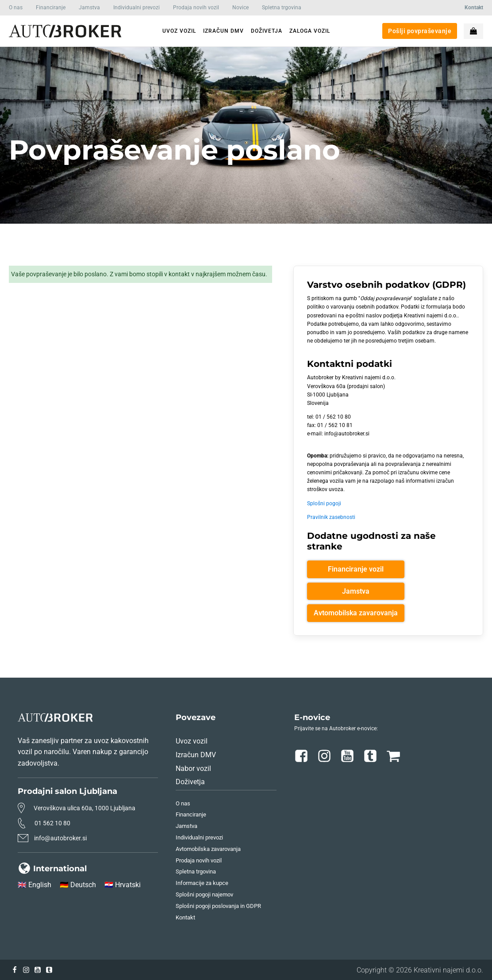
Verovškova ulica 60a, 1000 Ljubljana (85, 808)
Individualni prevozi (136, 8)
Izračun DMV (196, 755)
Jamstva (89, 8)
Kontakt (185, 917)
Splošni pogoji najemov (204, 894)
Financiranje (51, 8)
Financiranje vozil (356, 569)
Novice (240, 8)
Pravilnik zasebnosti (331, 517)
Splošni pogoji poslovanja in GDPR (218, 906)
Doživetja (190, 782)
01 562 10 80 (52, 823)
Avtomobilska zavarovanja (356, 613)
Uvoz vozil (192, 741)
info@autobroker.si (60, 838)
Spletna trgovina (282, 8)
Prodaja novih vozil (196, 8)
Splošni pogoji (324, 503)
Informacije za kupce (202, 883)
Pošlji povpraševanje (420, 31)
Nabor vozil (193, 768)
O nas (16, 8)
